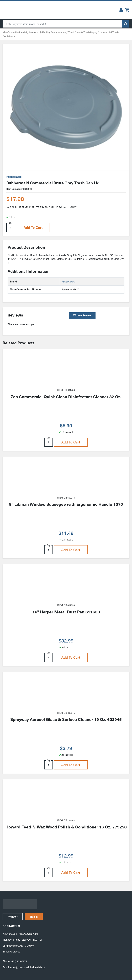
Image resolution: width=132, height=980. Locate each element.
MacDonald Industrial (15, 32)
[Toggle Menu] (5, 10)
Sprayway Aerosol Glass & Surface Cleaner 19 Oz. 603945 (66, 719)
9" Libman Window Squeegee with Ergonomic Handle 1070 (66, 504)
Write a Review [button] (82, 315)
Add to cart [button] (33, 227)
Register (13, 917)
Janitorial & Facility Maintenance (47, 32)
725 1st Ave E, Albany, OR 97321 (20, 934)
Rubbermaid (14, 176)
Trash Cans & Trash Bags (82, 32)
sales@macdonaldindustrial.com (28, 967)
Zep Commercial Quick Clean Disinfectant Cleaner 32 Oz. (66, 397)
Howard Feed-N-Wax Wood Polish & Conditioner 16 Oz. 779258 (66, 827)
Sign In (34, 917)
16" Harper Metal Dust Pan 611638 (66, 612)
